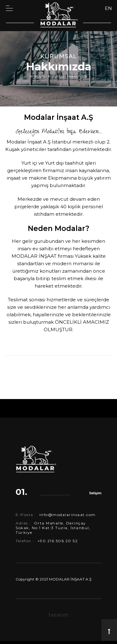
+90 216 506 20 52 (58, 541)
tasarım (58, 615)
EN (108, 8)
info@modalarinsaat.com (68, 515)
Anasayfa (37, 76)
